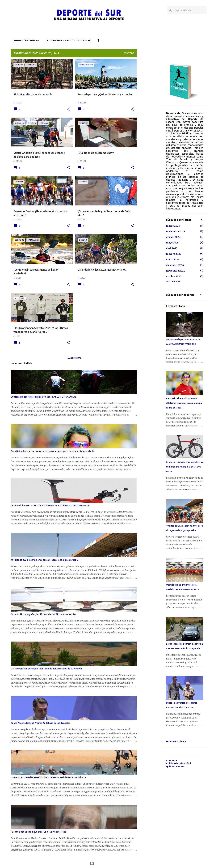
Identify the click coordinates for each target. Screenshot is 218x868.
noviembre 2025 (175, 231)
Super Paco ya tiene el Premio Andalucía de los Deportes (41, 723)
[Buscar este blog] (190, 10)
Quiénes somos (175, 766)
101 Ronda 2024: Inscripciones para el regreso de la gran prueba (44, 560)
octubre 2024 (174, 276)
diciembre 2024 (175, 265)
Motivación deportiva (26, 40)
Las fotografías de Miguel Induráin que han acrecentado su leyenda (46, 669)
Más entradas (74, 358)
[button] (68, 109)
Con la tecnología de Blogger (109, 864)
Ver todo (129, 53)
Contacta (171, 760)
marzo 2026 (173, 226)
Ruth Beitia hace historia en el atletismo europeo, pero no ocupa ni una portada (53, 451)
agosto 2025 (173, 237)
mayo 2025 (172, 243)
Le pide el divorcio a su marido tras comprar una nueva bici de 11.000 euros (50, 506)
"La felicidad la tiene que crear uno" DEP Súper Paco (39, 832)
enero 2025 (173, 260)
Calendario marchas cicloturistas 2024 (68, 40)
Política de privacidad (178, 763)
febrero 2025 (174, 254)
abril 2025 (172, 248)
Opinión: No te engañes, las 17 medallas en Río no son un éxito (43, 614)
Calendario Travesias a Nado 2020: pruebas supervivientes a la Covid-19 (48, 777)
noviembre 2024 (176, 271)
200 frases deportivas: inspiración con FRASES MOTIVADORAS (44, 397)
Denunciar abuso (176, 742)
